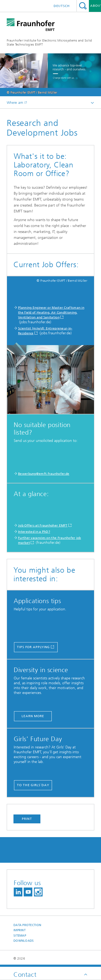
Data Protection (27, 925)
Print (27, 819)
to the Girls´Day (33, 785)
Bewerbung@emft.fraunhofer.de (44, 474)
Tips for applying (33, 647)
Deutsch (62, 6)
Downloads (24, 941)
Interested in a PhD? (34, 532)
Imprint (20, 930)
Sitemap (20, 936)
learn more (33, 716)
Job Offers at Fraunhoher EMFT (43, 525)
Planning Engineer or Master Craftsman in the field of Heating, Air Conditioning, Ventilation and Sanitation (51, 312)
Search (83, 6)
